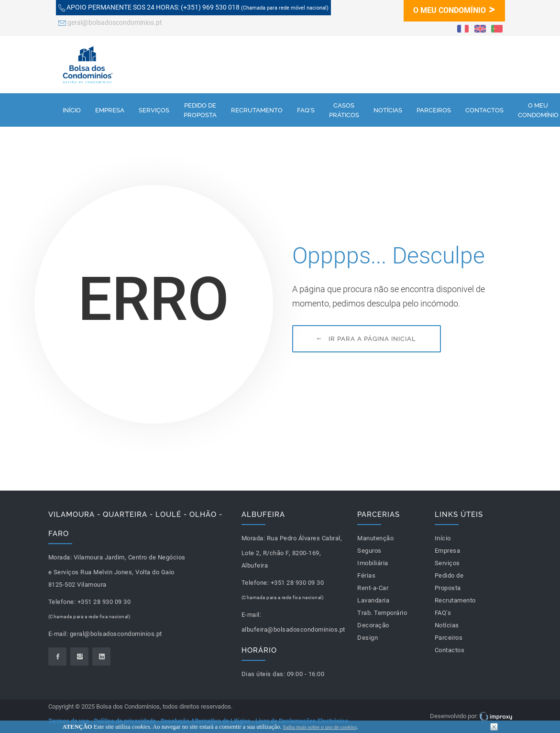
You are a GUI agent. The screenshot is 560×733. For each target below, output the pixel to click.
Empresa (110, 110)
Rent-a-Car (373, 588)
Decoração (373, 625)
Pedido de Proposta (200, 110)
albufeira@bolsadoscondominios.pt (293, 629)
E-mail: (58, 634)
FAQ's (306, 110)
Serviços (154, 110)
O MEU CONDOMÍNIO (454, 9)
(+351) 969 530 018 (193, 8)
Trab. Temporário (382, 613)
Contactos (484, 110)
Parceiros (434, 110)
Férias (366, 575)
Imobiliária (373, 563)
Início (72, 110)
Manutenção (375, 538)
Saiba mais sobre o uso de (320, 727)
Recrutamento (257, 110)
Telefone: (62, 602)
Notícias (388, 110)
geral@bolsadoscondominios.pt (110, 23)
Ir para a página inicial (367, 339)
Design (368, 638)
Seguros (369, 551)
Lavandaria (373, 600)
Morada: (60, 557)
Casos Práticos (344, 110)
